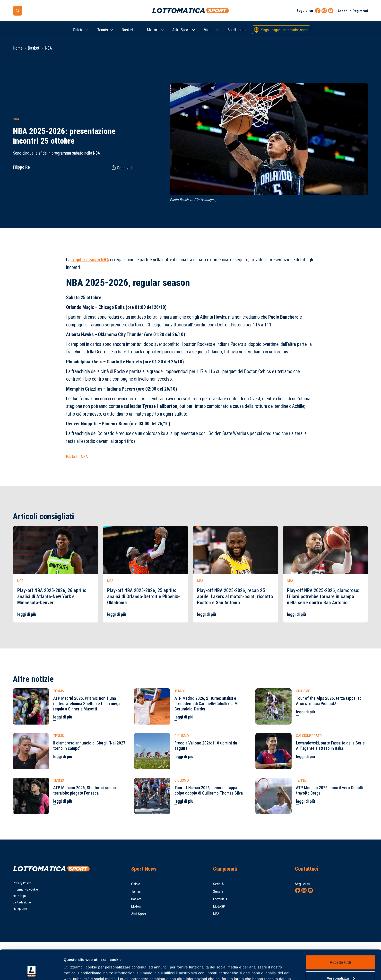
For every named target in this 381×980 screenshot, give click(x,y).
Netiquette (20, 909)
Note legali (20, 896)
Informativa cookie (25, 889)
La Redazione (22, 902)
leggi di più (27, 614)
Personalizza (341, 950)
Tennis (103, 30)
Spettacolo (237, 30)
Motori (153, 30)
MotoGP (219, 906)
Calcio (78, 30)
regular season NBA (90, 260)
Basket (127, 30)
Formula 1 (220, 899)
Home (18, 48)
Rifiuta (340, 967)
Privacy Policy (22, 883)
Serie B (218, 892)
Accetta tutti (340, 935)
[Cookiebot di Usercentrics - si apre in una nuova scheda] (31, 971)
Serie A (218, 884)
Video (209, 30)
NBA (48, 48)
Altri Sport (181, 30)
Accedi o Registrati (353, 11)
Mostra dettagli (77, 970)
